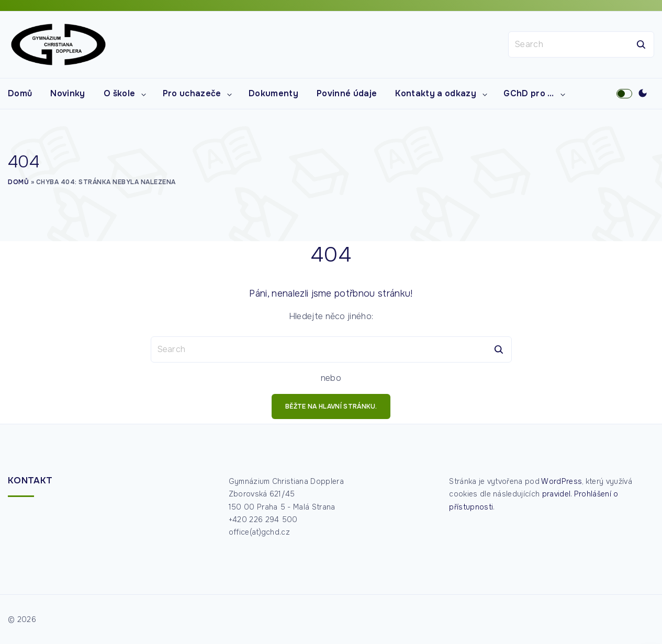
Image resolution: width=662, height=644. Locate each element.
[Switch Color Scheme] (643, 94)
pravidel (557, 494)
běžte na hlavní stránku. (331, 406)
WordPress (562, 481)
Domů (18, 182)
